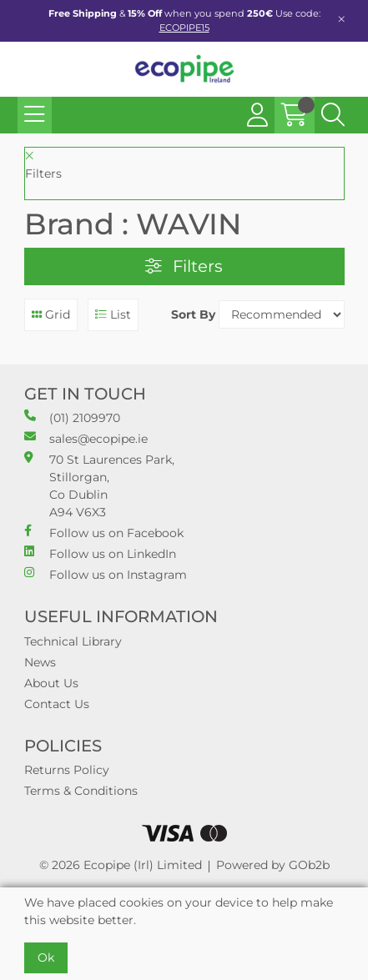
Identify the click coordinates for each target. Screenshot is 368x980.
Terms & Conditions (81, 791)
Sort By (193, 314)
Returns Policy (67, 770)
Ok (46, 957)
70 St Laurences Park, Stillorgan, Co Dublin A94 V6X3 (99, 485)
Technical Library (73, 641)
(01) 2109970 (72, 417)
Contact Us (57, 704)
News (40, 662)
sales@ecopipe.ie (86, 438)
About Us (51, 683)
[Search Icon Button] (333, 115)
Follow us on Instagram (106, 574)
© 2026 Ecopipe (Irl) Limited (121, 865)
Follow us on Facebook (104, 533)
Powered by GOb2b (273, 865)
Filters (184, 266)
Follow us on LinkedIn (100, 553)
